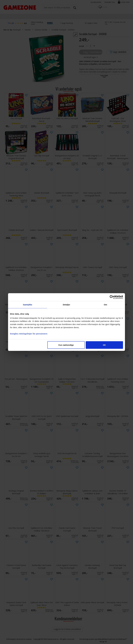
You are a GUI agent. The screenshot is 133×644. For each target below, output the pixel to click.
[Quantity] (90, 46)
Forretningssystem (87, 639)
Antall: (82, 46)
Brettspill (17, 30)
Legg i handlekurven (93, 52)
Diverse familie (41, 30)
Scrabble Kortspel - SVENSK (63, 30)
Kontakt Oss (110, 2)
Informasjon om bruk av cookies (19, 639)
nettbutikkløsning (104, 639)
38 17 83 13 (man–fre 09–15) (115, 23)
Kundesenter (96, 2)
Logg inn (125, 2)
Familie (28, 30)
